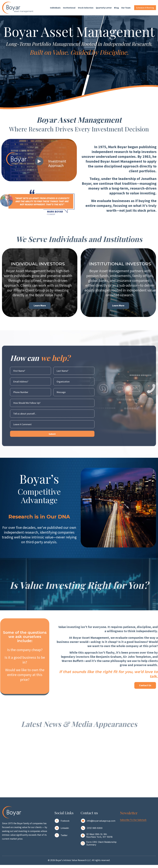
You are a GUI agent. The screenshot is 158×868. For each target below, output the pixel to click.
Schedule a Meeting (145, 8)
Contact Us (145, 685)
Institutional (69, 8)
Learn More (40, 305)
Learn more (118, 305)
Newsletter (129, 813)
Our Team (126, 8)
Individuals (55, 8)
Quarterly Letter (104, 8)
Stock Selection (86, 8)
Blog (116, 8)
